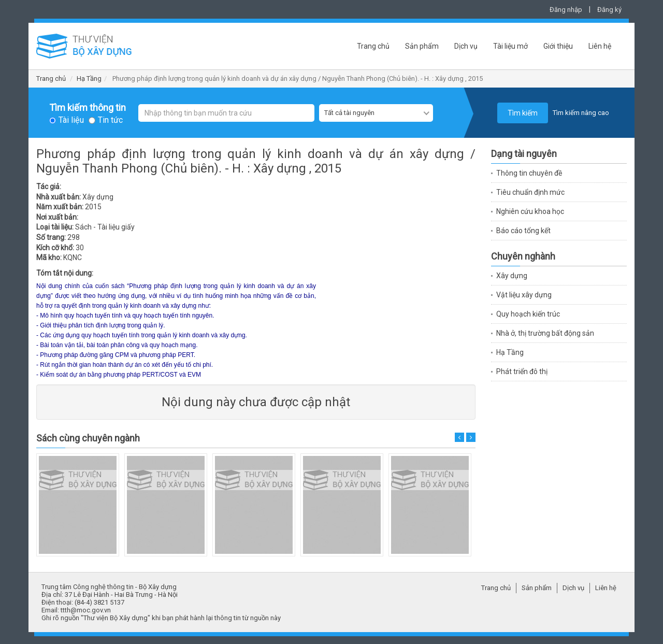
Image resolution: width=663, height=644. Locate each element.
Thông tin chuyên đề (529, 173)
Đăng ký (609, 10)
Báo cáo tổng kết (523, 231)
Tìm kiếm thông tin (88, 108)
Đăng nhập (566, 10)
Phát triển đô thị (522, 371)
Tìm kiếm (523, 113)
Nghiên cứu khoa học (530, 211)
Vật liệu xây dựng (524, 295)
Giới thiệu (558, 46)
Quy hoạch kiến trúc (528, 314)
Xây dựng (512, 276)
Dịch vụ (466, 46)
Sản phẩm (422, 46)
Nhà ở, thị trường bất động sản (545, 333)
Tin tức (110, 120)
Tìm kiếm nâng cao (581, 113)
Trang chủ (373, 46)
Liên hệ (600, 46)
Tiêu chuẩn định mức (530, 192)
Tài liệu (71, 120)
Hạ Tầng (89, 78)
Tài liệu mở (510, 46)
